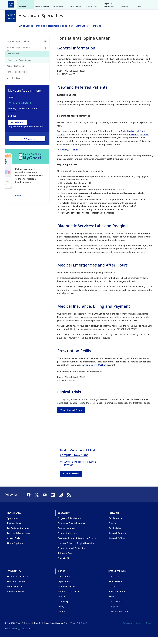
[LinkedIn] (149, 4)
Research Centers (117, 540)
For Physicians (75, 26)
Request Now (17, 129)
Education (26, 4)
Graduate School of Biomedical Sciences (78, 545)
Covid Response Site (118, 618)
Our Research (115, 525)
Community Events (16, 598)
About (65, 4)
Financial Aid (64, 565)
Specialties (23, 26)
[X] (140, 4)
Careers (112, 593)
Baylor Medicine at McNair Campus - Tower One (78, 459)
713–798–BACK (20, 110)
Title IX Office (115, 608)
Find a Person (115, 588)
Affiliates (62, 603)
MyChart (124, 26)
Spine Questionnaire (70, 157)
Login (18, 202)
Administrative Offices (69, 598)
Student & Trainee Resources (72, 530)
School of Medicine (67, 540)
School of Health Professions (72, 555)
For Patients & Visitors (18, 535)
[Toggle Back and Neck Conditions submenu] (45, 48)
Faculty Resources (67, 535)
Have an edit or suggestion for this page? (20, 635)
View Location (71, 480)
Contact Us (114, 583)
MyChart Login (14, 530)
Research (39, 4)
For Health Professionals (19, 540)
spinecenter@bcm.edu (138, 141)
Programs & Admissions (69, 525)
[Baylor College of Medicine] (11, 16)
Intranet (150, 630)
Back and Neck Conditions (19, 48)
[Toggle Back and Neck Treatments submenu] (45, 54)
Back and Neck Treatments (19, 54)
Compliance (114, 613)
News (140, 26)
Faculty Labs (115, 535)
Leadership (63, 608)
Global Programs (15, 593)
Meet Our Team (14, 85)
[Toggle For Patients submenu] (45, 61)
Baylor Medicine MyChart (94, 372)
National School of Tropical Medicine (76, 550)
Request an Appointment (109, 24)
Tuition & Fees (65, 560)
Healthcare (12, 4)
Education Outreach (17, 588)
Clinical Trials (92, 26)
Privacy (139, 630)
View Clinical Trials (71, 417)
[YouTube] (144, 4)
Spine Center (82, 33)
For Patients (58, 26)
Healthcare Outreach (18, 583)
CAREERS (116, 4)
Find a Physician (42, 26)
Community (53, 4)
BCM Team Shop (117, 598)
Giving (61, 613)
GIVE (108, 4)
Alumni (61, 618)
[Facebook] (135, 4)
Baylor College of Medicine (32, 33)
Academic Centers (67, 593)
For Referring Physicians (18, 79)
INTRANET (127, 4)
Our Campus (64, 583)
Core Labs (113, 530)
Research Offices (117, 545)
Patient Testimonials (16, 73)
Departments (64, 588)
